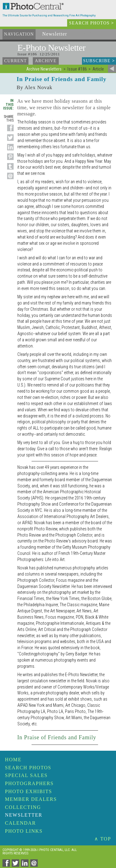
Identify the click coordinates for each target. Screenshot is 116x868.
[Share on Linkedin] (9, 151)
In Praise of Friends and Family (57, 737)
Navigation (19, 34)
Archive (46, 61)
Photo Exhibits (28, 791)
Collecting (23, 807)
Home (13, 760)
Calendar (20, 823)
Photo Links (24, 831)
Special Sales (26, 775)
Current (15, 61)
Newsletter (24, 815)
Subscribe (99, 61)
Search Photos (28, 768)
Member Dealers (31, 799)
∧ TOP (103, 839)
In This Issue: (8, 104)
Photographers (29, 783)
